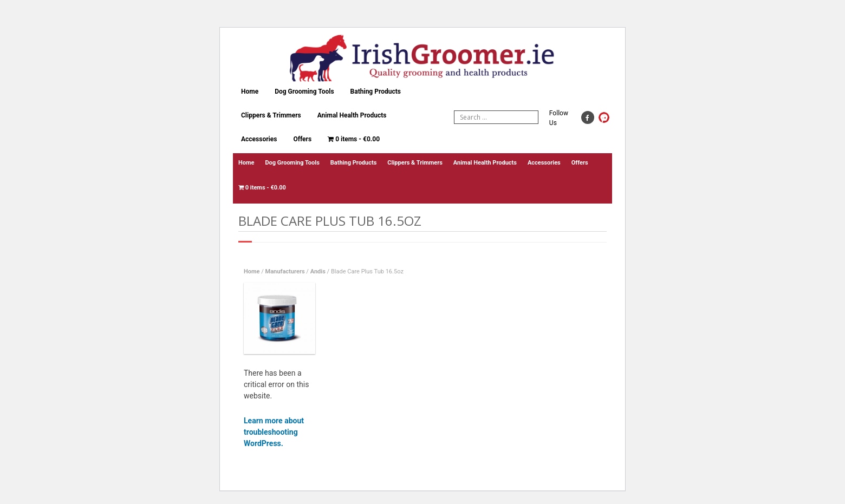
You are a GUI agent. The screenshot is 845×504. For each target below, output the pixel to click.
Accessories (259, 139)
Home (250, 91)
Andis (318, 271)
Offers (302, 139)
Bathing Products (376, 91)
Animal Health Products (352, 115)
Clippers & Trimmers (271, 115)
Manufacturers (285, 271)
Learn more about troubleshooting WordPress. (274, 432)
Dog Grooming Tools (304, 91)
